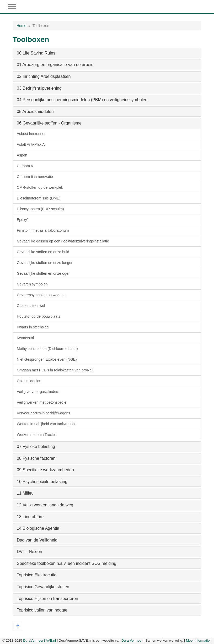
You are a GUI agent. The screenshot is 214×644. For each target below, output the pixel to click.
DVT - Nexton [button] (30, 552)
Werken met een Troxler (36, 435)
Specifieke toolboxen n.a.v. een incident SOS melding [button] (67, 563)
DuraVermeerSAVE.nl (39, 640)
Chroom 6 (25, 166)
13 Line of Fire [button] (30, 517)
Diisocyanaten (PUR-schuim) (40, 209)
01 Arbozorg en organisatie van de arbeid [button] (55, 65)
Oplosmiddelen (29, 381)
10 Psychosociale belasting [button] (42, 482)
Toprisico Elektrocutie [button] (37, 575)
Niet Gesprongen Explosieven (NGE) (47, 359)
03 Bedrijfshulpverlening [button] (39, 88)
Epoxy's (23, 220)
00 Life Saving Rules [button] (36, 53)
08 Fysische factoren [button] (36, 458)
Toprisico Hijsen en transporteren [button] (47, 599)
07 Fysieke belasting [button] (36, 447)
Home (21, 26)
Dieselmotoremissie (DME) (39, 198)
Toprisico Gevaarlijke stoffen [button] (43, 587)
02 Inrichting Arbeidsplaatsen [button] (44, 76)
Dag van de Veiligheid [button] (37, 540)
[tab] (107, 53)
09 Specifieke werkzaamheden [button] (45, 470)
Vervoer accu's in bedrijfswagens (43, 413)
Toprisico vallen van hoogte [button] (42, 610)
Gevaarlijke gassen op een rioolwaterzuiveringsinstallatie (63, 241)
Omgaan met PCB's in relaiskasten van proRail (55, 370)
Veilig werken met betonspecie (42, 402)
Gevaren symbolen (32, 284)
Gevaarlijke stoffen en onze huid (43, 252)
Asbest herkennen (32, 134)
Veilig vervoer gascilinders (38, 392)
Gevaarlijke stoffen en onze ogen (44, 273)
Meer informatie (198, 640)
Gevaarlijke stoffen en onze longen (45, 263)
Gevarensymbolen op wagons (41, 295)
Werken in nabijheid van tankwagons (47, 424)
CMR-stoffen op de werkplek (40, 187)
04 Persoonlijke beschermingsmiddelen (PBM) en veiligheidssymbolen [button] (82, 100)
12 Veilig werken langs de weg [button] (45, 505)
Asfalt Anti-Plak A (31, 144)
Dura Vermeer (132, 640)
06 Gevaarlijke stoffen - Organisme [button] (49, 123)
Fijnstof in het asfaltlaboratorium (43, 230)
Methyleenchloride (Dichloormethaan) (47, 349)
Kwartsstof (25, 338)
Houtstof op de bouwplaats (39, 316)
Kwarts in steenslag (33, 327)
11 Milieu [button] (25, 493)
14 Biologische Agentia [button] (38, 528)
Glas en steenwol (31, 306)
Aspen (22, 155)
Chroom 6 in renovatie (35, 177)
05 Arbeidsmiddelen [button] (35, 112)
